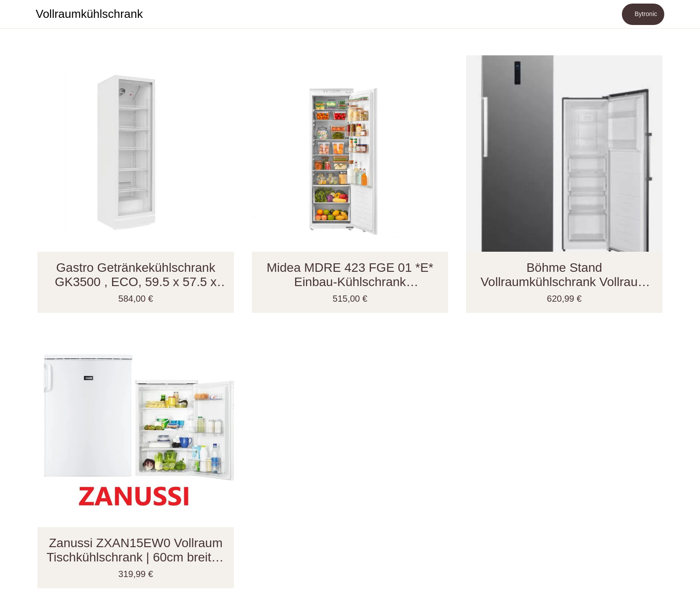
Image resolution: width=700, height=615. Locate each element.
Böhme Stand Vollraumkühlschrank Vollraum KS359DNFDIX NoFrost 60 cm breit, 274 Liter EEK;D (564, 275)
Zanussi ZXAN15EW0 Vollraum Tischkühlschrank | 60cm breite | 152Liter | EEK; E (135, 550)
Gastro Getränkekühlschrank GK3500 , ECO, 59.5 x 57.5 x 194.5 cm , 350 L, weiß (136, 275)
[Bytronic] (643, 14)
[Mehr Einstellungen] (682, 14)
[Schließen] (18, 14)
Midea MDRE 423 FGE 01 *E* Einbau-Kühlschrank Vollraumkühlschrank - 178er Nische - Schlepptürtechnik (350, 275)
